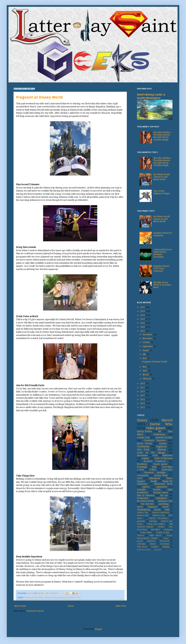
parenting (164, 504)
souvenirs (141, 544)
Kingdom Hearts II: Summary (163, 234)
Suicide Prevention (158, 518)
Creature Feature (155, 440)
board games (160, 464)
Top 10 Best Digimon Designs (162, 192)
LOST (140, 478)
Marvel (167, 420)
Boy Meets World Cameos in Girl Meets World (161, 177)
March (146, 375)
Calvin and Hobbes (156, 524)
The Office (156, 530)
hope (166, 538)
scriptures (151, 541)
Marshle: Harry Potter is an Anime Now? (162, 285)
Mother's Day (159, 515)
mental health (164, 437)
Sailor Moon (155, 535)
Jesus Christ (144, 443)
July (145, 354)
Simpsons (153, 507)
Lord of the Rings (151, 453)
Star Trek (143, 450)
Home (71, 606)
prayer (140, 541)
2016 (143, 392)
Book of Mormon (164, 458)
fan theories (147, 504)
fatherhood (154, 478)
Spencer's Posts (74, 597)
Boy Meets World (145, 501)
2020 (143, 327)
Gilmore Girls (143, 515)
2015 (143, 395)
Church (153, 544)
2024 (143, 311)
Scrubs (161, 527)
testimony (168, 530)
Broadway (142, 464)
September (148, 346)
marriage (153, 521)
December (148, 335)
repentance (162, 487)
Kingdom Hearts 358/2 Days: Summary (161, 269)
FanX (155, 455)
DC (160, 431)
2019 (143, 331)
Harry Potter (144, 431)
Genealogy (165, 544)
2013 (143, 403)
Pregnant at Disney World (39, 97)
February (147, 379)
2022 (143, 319)
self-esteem (164, 541)
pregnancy (61, 597)
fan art (164, 495)
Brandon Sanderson (155, 461)
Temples (155, 547)
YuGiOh (157, 490)
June (145, 358)
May (145, 367)
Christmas (143, 446)
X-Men (153, 470)
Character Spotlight (155, 473)
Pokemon (159, 434)
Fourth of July (163, 533)
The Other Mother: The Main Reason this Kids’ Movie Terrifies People (162, 136)
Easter (166, 507)
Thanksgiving (144, 510)
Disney (27, 597)
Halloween (167, 455)
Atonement (142, 455)
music (163, 443)
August (146, 350)
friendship (142, 467)
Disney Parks (37, 597)
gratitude (141, 521)
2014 (143, 399)
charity (157, 510)
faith (154, 467)
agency (146, 487)
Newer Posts (20, 606)
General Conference (161, 513)
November (148, 338)
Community (143, 475)
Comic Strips (146, 533)
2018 (143, 384)
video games (156, 428)
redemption (161, 498)
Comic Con (143, 437)
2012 (143, 407)
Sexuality (141, 490)
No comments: (52, 593)
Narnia (162, 450)
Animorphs (167, 470)
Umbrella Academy (144, 550)
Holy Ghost (142, 547)
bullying (166, 547)
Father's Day (143, 513)
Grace (140, 507)
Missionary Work (163, 484)
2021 (143, 323)
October (147, 342)
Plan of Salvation (146, 495)
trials (167, 510)
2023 (143, 315)
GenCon (140, 535)
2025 (143, 307)
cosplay (145, 458)
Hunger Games (161, 493)
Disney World (50, 597)
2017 (143, 388)
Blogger (99, 629)
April (145, 371)
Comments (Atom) (35, 611)
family (154, 481)
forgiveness (143, 498)
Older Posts (121, 606)
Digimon (161, 446)
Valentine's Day (165, 501)
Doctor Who (161, 424)
